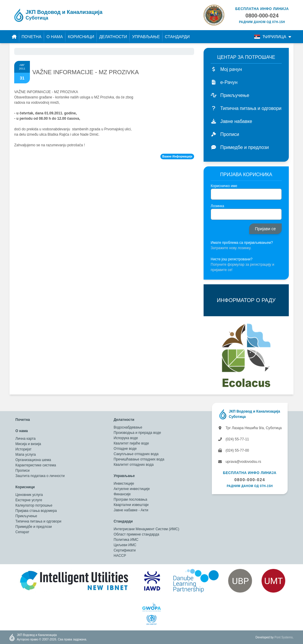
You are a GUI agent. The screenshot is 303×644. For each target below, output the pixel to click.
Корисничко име (224, 186)
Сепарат (22, 532)
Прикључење (26, 516)
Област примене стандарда (136, 534)
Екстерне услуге (29, 500)
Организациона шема (33, 460)
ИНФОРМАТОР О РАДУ (246, 300)
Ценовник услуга (29, 495)
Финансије (122, 494)
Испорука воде (126, 438)
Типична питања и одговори (38, 521)
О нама (55, 37)
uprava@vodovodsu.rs (240, 462)
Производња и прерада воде (137, 433)
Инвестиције (124, 484)
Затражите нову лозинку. (231, 248)
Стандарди (177, 37)
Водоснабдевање (128, 427)
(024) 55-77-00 (233, 450)
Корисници (81, 37)
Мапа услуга (26, 455)
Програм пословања (130, 499)
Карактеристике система (36, 465)
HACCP (120, 556)
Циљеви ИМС (125, 545)
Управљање (146, 37)
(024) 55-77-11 (233, 439)
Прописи (22, 471)
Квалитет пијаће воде (131, 443)
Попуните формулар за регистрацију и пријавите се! (242, 267)
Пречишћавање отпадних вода (139, 459)
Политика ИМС (126, 540)
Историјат (24, 449)
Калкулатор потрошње (34, 505)
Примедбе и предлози (34, 527)
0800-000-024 (250, 480)
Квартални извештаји (131, 505)
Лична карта (25, 439)
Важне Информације (177, 156)
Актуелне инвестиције (132, 489)
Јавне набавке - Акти (131, 510)
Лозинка (217, 206)
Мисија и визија (28, 444)
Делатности (113, 37)
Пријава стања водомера (36, 511)
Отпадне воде (125, 449)
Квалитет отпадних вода (134, 465)
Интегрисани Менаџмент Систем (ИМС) (146, 529)
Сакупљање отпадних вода (136, 454)
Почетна (32, 37)
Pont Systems (284, 637)
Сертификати (125, 550)
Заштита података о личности (40, 476)
